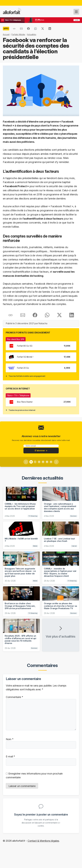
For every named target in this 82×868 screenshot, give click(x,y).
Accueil (6, 34)
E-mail (10, 756)
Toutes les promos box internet (22, 410)
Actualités (32, 34)
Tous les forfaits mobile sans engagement (27, 376)
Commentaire (14, 697)
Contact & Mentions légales (43, 841)
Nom (10, 739)
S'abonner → (41, 450)
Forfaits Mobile (18, 34)
